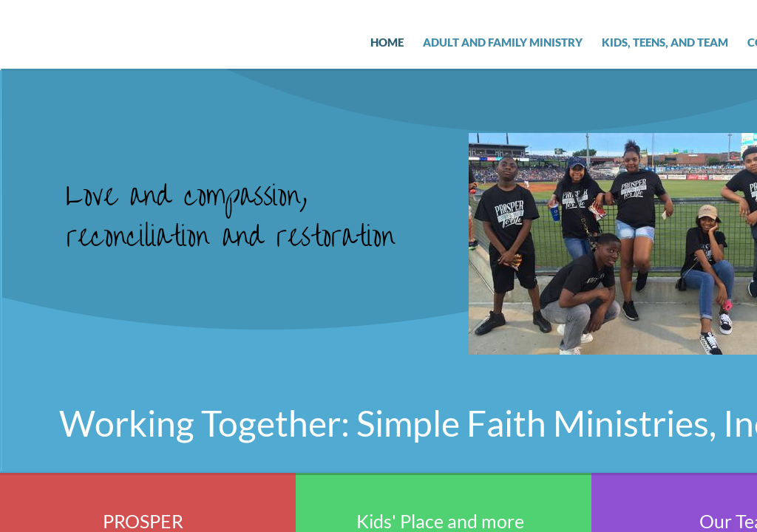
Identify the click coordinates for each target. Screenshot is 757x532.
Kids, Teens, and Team (665, 42)
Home (387, 42)
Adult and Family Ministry (503, 42)
